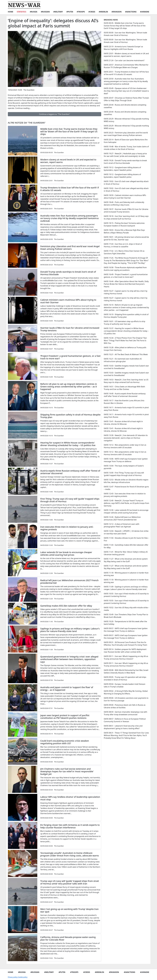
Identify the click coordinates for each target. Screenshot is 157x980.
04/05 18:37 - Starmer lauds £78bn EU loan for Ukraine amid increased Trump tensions (126, 210)
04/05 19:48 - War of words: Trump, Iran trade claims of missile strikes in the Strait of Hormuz (126, 148)
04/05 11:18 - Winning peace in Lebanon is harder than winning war (126, 574)
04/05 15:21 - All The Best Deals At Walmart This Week (126, 354)
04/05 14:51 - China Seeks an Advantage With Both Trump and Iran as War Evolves (124, 388)
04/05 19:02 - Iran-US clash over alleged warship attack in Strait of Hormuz (126, 183)
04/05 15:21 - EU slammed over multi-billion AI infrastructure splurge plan (123, 360)
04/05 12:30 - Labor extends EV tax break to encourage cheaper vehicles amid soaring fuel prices (126, 511)
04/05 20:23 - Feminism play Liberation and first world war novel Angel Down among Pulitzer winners (126, 134)
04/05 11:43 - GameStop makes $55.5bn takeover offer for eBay (126, 546)
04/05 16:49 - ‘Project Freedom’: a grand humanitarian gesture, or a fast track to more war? (126, 276)
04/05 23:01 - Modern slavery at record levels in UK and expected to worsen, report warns (126, 55)
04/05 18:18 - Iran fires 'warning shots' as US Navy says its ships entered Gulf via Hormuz (126, 217)
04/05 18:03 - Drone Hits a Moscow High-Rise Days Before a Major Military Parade (124, 231)
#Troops (81, 12)
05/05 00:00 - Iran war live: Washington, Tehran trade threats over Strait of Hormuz (125, 34)
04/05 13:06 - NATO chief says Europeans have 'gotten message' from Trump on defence (126, 460)
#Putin (70, 12)
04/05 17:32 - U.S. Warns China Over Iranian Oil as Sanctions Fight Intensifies (124, 252)
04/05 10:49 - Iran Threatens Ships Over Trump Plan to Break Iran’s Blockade (126, 616)
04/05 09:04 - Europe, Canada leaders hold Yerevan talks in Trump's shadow (125, 685)
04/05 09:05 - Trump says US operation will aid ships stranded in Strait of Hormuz (125, 678)
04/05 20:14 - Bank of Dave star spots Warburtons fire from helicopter (126, 141)
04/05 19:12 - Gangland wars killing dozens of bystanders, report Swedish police (122, 169)
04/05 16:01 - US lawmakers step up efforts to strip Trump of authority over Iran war (124, 323)
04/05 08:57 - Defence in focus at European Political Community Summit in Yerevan (125, 720)
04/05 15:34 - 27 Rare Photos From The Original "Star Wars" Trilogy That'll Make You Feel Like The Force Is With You (125, 341)
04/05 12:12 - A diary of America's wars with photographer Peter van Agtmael (122, 525)
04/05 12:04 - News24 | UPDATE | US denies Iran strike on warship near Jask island (126, 532)
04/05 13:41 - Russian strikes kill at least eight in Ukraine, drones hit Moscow (123, 423)
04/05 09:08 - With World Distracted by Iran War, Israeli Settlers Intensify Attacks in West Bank (126, 671)
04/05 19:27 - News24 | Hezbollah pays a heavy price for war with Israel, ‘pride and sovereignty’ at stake (125, 155)
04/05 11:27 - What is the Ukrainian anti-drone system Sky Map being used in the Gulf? (126, 560)
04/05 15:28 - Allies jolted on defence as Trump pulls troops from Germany (125, 349)
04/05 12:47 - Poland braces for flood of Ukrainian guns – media (126, 488)
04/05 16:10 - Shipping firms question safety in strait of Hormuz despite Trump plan (126, 316)
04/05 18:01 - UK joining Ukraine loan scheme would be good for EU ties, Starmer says (126, 238)
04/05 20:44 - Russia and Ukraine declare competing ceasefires (125, 106)
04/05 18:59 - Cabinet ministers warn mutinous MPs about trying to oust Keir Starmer (125, 197)
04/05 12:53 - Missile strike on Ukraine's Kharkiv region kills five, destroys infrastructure (126, 481)
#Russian (45, 12)
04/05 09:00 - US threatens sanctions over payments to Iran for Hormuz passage (126, 699)
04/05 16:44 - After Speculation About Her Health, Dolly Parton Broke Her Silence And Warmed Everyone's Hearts (126, 284)
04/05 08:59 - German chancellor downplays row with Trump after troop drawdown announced (125, 713)
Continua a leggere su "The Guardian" (55, 114)
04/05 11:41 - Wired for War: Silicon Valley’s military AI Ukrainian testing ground (126, 553)
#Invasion (117, 12)
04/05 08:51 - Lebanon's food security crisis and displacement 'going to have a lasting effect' (123, 727)
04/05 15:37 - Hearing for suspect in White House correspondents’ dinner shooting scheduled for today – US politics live (126, 331)
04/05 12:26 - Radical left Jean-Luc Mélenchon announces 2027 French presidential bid (122, 518)
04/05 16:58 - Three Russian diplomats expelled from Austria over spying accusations (125, 269)
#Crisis (92, 12)
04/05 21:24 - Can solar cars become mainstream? (124, 60)
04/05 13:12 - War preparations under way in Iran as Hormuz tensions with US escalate (125, 446)
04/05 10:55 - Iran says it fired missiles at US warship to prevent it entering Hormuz (126, 595)
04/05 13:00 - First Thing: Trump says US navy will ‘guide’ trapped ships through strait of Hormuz (124, 474)
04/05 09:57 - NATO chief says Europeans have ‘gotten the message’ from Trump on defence (126, 630)
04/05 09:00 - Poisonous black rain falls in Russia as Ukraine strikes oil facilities (125, 706)
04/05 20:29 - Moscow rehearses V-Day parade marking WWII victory (126, 120)
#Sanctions (131, 12)
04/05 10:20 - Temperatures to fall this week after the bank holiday (125, 623)
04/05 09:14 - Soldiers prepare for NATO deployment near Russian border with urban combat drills (125, 651)
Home (11, 12)
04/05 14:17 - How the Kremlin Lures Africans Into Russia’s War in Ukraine (124, 402)
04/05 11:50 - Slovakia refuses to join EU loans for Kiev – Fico (126, 539)
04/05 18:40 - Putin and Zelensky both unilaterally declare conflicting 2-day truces (124, 204)
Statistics (21, 12)
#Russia (34, 12)
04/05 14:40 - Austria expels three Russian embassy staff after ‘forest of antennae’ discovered (125, 395)
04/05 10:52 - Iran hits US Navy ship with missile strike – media (126, 609)
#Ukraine (145, 12)
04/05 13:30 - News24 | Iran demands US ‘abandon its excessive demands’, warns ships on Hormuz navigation (126, 438)
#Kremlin (103, 12)
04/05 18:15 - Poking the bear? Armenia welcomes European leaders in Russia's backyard (124, 224)
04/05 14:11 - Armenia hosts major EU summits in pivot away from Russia (126, 409)
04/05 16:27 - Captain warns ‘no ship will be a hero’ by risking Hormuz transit (126, 292)
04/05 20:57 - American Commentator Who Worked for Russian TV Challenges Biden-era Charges (126, 66)
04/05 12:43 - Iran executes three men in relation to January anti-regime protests (125, 495)
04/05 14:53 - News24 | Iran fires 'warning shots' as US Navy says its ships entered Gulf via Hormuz (126, 381)
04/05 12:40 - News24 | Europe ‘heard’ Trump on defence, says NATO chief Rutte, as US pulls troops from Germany (126, 503)
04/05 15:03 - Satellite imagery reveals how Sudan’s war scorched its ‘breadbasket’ (126, 367)
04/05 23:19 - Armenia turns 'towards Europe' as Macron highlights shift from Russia (123, 48)
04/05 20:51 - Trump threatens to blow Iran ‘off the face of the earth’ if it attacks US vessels (126, 73)
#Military (58, 12)
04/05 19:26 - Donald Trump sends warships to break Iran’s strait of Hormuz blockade (125, 162)
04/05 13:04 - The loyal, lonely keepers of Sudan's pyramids (124, 467)
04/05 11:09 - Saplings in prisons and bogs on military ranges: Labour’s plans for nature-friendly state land (126, 588)
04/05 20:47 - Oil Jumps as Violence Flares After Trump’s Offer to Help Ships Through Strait (126, 99)
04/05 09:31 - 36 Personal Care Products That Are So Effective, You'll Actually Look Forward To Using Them (125, 644)
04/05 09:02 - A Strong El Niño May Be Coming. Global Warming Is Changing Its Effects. (126, 692)
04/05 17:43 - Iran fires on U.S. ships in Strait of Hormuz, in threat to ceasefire (123, 245)
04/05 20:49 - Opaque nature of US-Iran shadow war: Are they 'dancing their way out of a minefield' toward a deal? (126, 91)
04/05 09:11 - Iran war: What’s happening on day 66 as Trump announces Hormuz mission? (126, 658)
